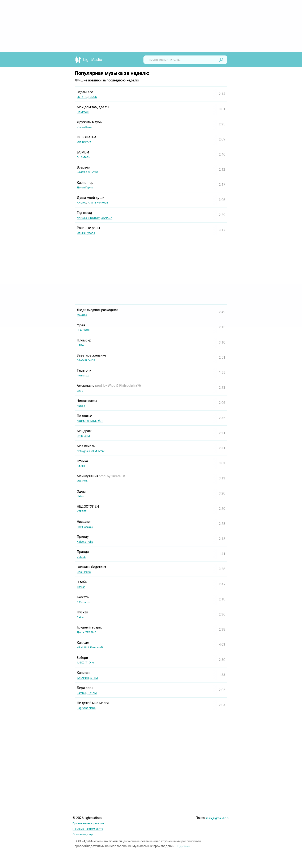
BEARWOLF (85, 330)
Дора (81, 632)
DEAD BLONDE (88, 360)
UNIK (81, 436)
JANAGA (112, 218)
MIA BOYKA (85, 142)
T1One (92, 662)
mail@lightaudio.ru (216, 818)
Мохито (83, 315)
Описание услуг (85, 834)
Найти (221, 60)
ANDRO (82, 202)
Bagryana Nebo (88, 708)
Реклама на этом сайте (90, 828)
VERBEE (83, 511)
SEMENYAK (102, 451)
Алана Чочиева (101, 202)
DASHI (82, 466)
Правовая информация (91, 823)
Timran (82, 587)
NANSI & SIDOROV (90, 218)
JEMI (90, 436)
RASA (81, 345)
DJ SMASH (85, 157)
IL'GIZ (81, 662)
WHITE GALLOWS (90, 172)
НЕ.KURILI (84, 647)
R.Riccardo (85, 602)
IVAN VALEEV (87, 526)
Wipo (81, 390)
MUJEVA (83, 481)
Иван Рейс (85, 572)
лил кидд (84, 375)
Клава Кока (86, 127)
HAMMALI (84, 112)
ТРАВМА (93, 632)
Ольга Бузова (87, 233)
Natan (81, 496)
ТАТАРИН (84, 678)
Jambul (82, 693)
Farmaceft (101, 647)
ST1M (97, 678)
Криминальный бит (92, 420)
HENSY (82, 405)
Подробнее (184, 845)
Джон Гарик (86, 187)
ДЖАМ (94, 693)
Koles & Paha (87, 542)
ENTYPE (83, 97)
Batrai (81, 617)
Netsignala (85, 451)
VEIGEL (82, 557)
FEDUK (96, 97)
